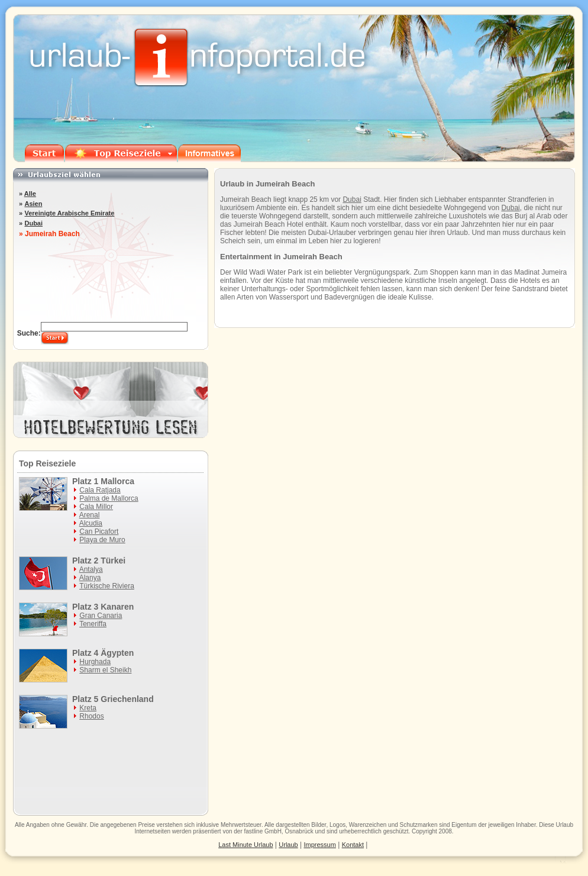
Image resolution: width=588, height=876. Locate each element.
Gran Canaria (101, 616)
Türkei (113, 561)
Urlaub (565, 825)
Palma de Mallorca (109, 498)
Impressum (320, 845)
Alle (30, 194)
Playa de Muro (102, 540)
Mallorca (117, 481)
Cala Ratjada (100, 490)
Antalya (91, 569)
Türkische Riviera (107, 586)
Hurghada (95, 662)
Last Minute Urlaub (245, 845)
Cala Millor (96, 507)
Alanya (90, 578)
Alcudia (91, 523)
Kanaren (117, 607)
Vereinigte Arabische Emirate (69, 213)
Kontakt (353, 845)
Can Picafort (99, 532)
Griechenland (127, 699)
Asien (33, 204)
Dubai (352, 199)
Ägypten (117, 653)
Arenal (90, 515)
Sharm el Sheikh (105, 670)
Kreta (88, 708)
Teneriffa (93, 624)
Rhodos (91, 716)
